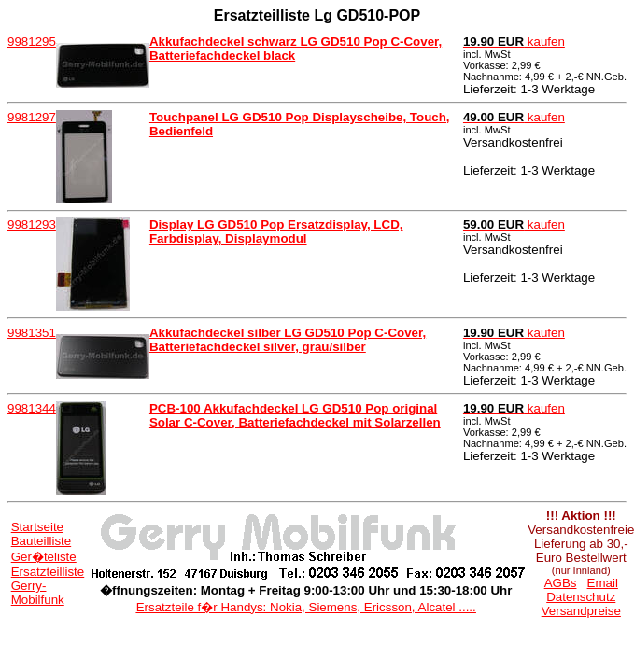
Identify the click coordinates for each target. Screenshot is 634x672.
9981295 (32, 42)
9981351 (32, 333)
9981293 (32, 224)
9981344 (32, 408)
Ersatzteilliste (48, 572)
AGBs (561, 583)
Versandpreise (581, 611)
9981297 (32, 117)
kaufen (514, 42)
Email (603, 583)
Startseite (37, 527)
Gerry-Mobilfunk (38, 593)
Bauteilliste (41, 541)
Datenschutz (581, 597)
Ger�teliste (44, 557)
